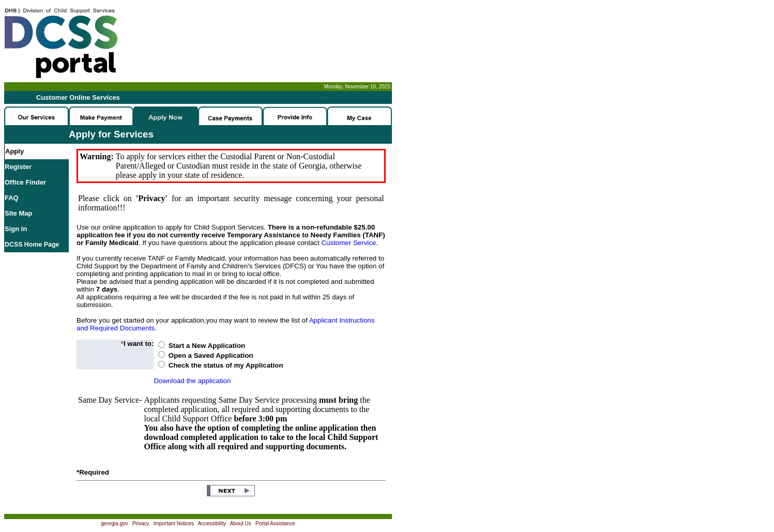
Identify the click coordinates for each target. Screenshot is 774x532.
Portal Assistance (275, 523)
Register (18, 167)
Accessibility (212, 523)
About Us (241, 523)
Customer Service (348, 243)
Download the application (192, 381)
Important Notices (174, 523)
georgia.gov (114, 523)
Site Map (18, 213)
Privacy (141, 523)
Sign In (16, 229)
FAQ (12, 198)
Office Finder (25, 182)
